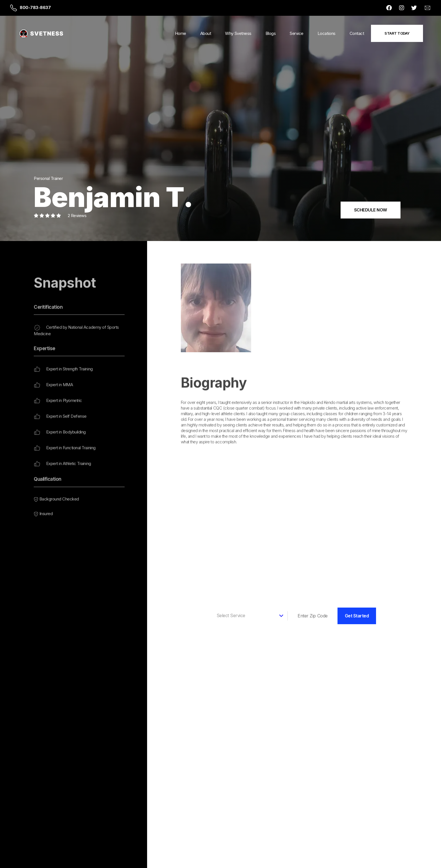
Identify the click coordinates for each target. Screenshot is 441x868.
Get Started (357, 616)
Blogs (271, 33)
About (206, 33)
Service (297, 33)
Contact (357, 33)
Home (181, 33)
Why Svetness (238, 33)
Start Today (397, 33)
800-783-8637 (35, 7)
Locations (327, 33)
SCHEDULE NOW (371, 210)
